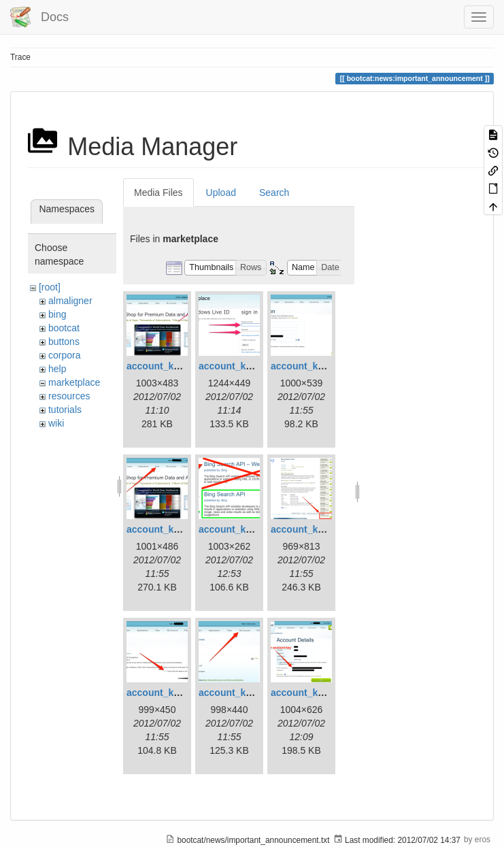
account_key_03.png (318, 366)
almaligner (70, 301)
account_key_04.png (173, 529)
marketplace (74, 382)
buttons (64, 342)
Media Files (158, 193)
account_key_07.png (173, 693)
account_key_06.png (318, 529)
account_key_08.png (246, 693)
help (57, 369)
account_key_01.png (173, 366)
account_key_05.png (246, 529)
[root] (50, 287)
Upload (221, 193)
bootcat (64, 328)
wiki (56, 423)
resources (69, 396)
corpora (64, 355)
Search (274, 193)
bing (57, 314)
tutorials (65, 410)
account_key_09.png (318, 693)
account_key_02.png (246, 366)
